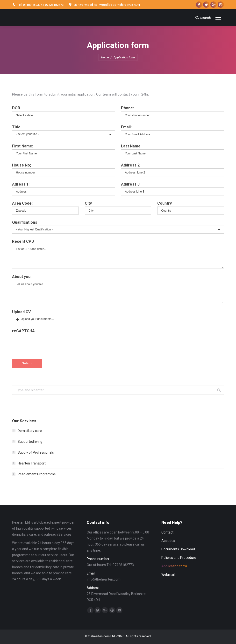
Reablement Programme (37, 474)
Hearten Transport (32, 463)
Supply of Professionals (36, 452)
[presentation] (187, 344)
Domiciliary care (30, 431)
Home (105, 57)
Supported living (30, 442)
